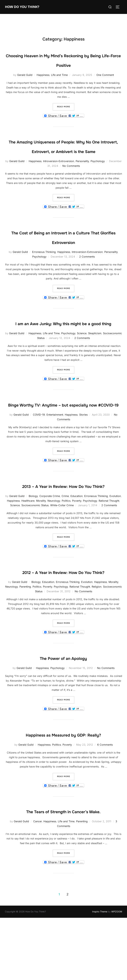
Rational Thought (109, 548)
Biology (33, 544)
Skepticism (95, 362)
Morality (41, 548)
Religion (97, 644)
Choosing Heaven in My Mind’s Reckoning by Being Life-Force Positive (64, 65)
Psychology (98, 180)
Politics (66, 548)
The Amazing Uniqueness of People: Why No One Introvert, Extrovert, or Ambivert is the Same (63, 160)
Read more (66, 116)
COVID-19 (39, 453)
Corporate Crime (50, 544)
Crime (65, 544)
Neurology (54, 548)
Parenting (25, 644)
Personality (82, 180)
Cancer (38, 897)
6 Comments (105, 811)
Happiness (43, 84)
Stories (83, 453)
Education (77, 544)
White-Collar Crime (62, 553)
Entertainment (55, 453)
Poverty (77, 548)
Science (82, 362)
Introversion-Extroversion (59, 180)
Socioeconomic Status (35, 553)
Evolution (115, 544)
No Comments (71, 185)
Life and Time (59, 84)
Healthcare (28, 548)
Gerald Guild (25, 84)
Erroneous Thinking (44, 271)
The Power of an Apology (63, 715)
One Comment (105, 84)
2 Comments (87, 276)
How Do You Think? (27, 7)
